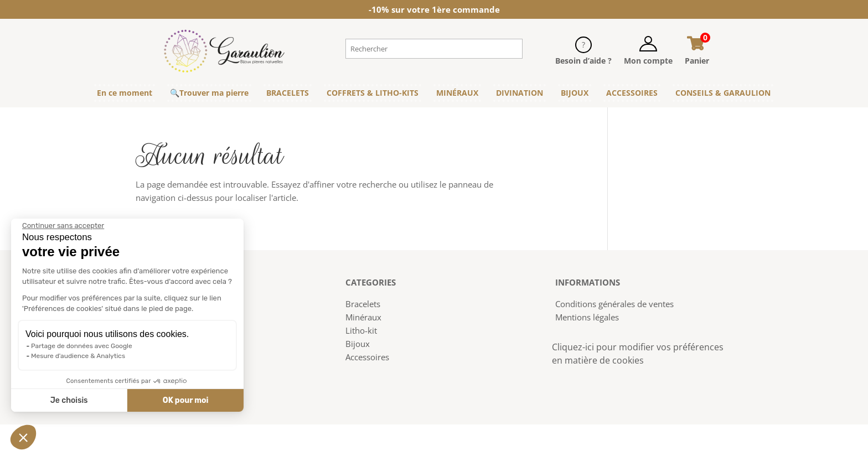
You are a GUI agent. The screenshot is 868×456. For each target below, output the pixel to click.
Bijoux (358, 344)
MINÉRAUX (457, 93)
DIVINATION (520, 93)
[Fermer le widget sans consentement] (63, 226)
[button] (23, 437)
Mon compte (648, 61)
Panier (697, 61)
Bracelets (363, 304)
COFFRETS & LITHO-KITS (373, 93)
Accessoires (367, 357)
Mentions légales (587, 317)
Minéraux (363, 317)
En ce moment (125, 93)
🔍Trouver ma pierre (209, 93)
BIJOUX (575, 93)
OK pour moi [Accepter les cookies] (186, 400)
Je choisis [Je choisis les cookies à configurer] (69, 400)
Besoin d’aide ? (583, 61)
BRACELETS (288, 93)
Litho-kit (361, 330)
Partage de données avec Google (82, 346)
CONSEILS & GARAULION (723, 93)
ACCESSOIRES (632, 93)
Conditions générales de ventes (614, 304)
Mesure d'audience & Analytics (78, 356)
